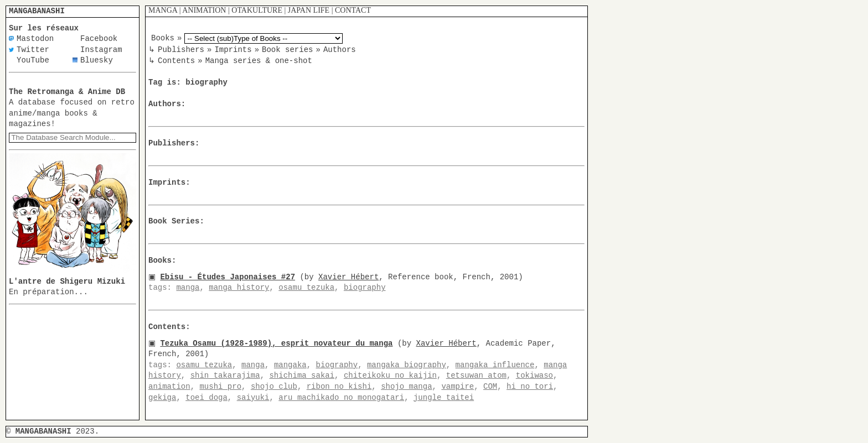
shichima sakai (302, 376)
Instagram (101, 50)
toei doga (206, 397)
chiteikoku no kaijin (390, 376)
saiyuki (253, 397)
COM (490, 386)
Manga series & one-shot (259, 61)
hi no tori (530, 386)
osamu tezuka (306, 288)
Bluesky (97, 61)
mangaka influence (495, 365)
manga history (239, 288)
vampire (458, 386)
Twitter (33, 50)
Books (163, 38)
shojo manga (406, 386)
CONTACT (353, 10)
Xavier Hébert (351, 277)
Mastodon (35, 39)
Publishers (181, 49)
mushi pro (220, 386)
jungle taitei (444, 397)
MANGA (163, 10)
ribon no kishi (339, 386)
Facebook (99, 39)
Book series (287, 49)
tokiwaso (534, 376)
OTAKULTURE (257, 10)
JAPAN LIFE (309, 10)
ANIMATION (204, 10)
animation (169, 386)
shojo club (274, 386)
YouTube (33, 61)
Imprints (233, 49)
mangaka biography (407, 365)
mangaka (290, 365)
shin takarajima (225, 376)
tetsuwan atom (476, 376)
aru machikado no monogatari (341, 397)
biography (365, 288)
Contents (176, 61)
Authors (340, 49)
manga (188, 288)
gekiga (162, 397)
